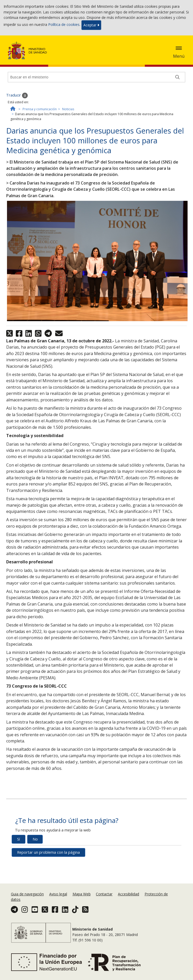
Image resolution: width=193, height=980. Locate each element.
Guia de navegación (27, 894)
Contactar (104, 894)
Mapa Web (82, 894)
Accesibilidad (128, 894)
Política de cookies (64, 25)
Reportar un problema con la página (48, 852)
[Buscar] (177, 77)
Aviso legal (58, 894)
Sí (19, 839)
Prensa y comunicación (40, 109)
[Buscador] (96, 77)
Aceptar (91, 25)
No (35, 839)
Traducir (17, 95)
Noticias (68, 109)
